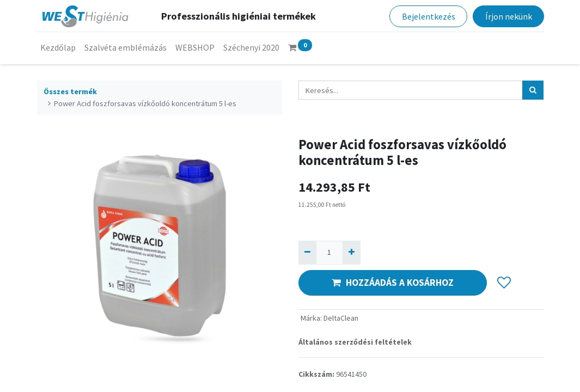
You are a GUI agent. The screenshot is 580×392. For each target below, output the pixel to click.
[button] (504, 283)
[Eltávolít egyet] (307, 252)
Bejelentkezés (428, 16)
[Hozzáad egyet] (352, 252)
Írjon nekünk (508, 16)
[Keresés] (533, 90)
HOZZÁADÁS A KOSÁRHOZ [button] (393, 283)
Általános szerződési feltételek (355, 342)
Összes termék (70, 91)
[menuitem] (59, 47)
